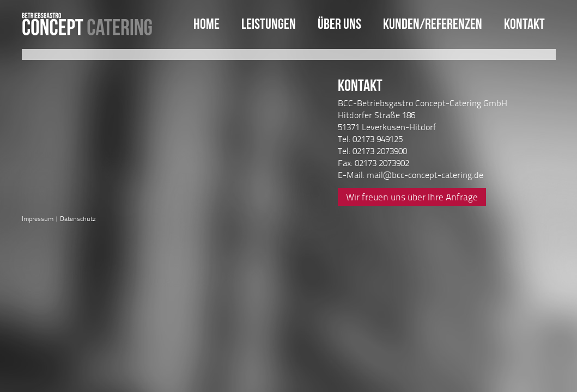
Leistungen (269, 24)
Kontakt (524, 24)
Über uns (339, 24)
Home (206, 24)
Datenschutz (78, 219)
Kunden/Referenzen (433, 24)
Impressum (38, 219)
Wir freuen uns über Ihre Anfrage (412, 197)
